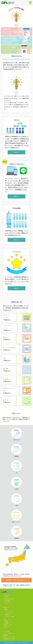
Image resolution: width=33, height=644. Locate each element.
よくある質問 (6, 631)
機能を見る (16, 152)
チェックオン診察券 (10, 617)
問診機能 (6, 623)
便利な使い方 (6, 607)
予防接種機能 (7, 601)
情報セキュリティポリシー (9, 637)
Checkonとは (6, 595)
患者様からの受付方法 (9, 599)
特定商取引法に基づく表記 (9, 639)
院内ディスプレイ (8, 625)
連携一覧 (6, 627)
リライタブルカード (10, 613)
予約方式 (6, 597)
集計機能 (6, 621)
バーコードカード (9, 611)
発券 (5, 619)
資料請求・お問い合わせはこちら (17, 580)
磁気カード (8, 615)
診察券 (6, 609)
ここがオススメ (8, 603)
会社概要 (5, 635)
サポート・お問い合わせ (9, 633)
